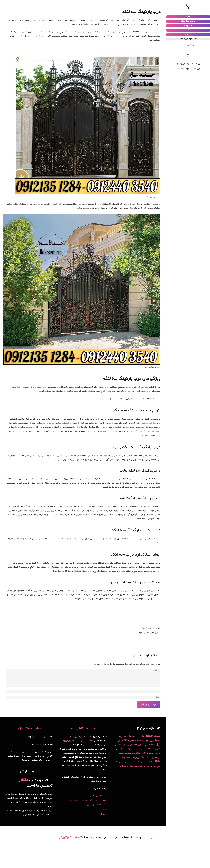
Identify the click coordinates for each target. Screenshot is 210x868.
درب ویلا (103, 814)
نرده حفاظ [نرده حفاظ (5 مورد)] (148, 762)
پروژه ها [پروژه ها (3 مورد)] (130, 766)
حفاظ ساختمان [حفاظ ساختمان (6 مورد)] (136, 741)
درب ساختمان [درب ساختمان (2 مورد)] (123, 753)
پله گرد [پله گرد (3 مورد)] (123, 766)
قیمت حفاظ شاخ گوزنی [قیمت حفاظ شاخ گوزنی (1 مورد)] (127, 758)
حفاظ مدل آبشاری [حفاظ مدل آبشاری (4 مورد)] (145, 745)
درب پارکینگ (79, 32)
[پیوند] (188, 7)
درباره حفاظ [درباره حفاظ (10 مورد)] (142, 753)
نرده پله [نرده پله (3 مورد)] (146, 766)
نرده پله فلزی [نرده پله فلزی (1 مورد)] (138, 766)
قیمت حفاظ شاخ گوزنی (97, 805)
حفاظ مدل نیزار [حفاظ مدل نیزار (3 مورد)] (133, 749)
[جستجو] (188, 56)
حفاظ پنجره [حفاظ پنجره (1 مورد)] (157, 753)
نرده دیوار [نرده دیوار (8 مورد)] (137, 762)
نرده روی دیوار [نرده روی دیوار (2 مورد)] (126, 762)
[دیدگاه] (83, 678)
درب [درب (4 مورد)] (151, 753)
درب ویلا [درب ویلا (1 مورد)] (148, 758)
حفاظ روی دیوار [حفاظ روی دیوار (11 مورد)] (152, 741)
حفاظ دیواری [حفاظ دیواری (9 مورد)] (126, 736)
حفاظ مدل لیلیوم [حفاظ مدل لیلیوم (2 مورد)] (146, 749)
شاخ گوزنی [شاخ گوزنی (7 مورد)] (140, 758)
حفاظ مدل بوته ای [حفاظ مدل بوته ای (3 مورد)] (130, 745)
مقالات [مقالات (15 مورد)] (156, 762)
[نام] (83, 691)
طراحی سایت (151, 838)
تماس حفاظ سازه (29, 729)
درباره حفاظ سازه (83, 729)
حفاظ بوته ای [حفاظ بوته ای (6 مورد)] (139, 736)
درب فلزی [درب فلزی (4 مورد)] (156, 758)
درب (105, 809)
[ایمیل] (83, 697)
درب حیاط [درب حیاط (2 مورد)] (132, 753)
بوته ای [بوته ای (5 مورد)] (157, 737)
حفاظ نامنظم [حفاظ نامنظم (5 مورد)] (122, 749)
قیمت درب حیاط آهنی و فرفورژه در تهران (89, 800)
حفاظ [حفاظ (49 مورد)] (149, 736)
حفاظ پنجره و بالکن (99, 796)
